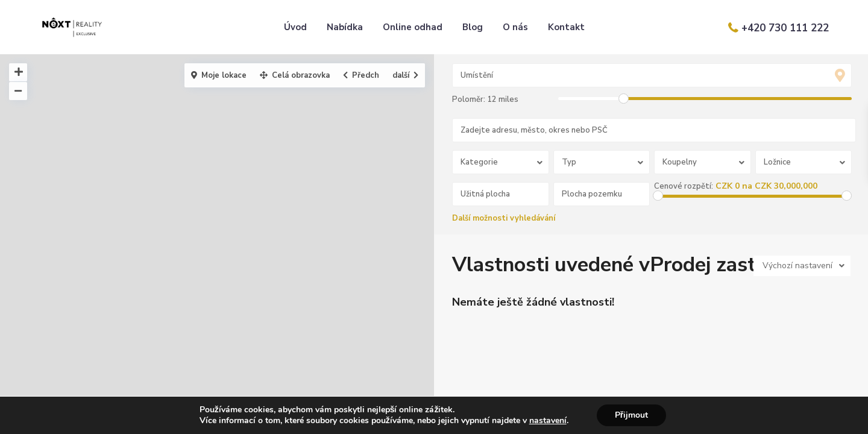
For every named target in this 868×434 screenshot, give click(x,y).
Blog (473, 27)
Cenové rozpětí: (684, 186)
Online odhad (413, 27)
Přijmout (631, 415)
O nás (515, 27)
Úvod (295, 27)
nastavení (548, 421)
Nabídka (345, 27)
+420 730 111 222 (785, 28)
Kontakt (566, 27)
